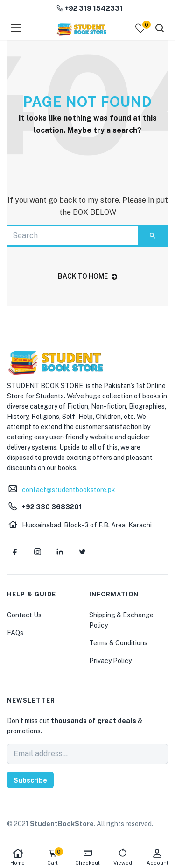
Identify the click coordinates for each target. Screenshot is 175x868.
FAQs (15, 633)
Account (157, 857)
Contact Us (24, 615)
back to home (87, 276)
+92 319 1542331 (90, 8)
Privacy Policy (110, 661)
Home (17, 857)
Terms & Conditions (118, 643)
